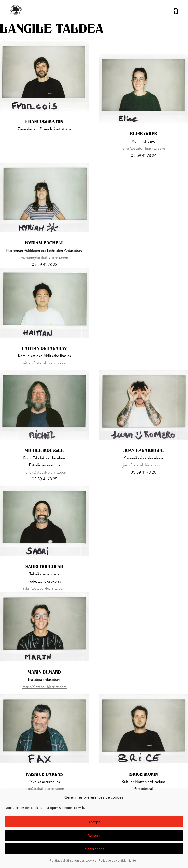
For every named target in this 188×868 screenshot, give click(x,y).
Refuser (94, 835)
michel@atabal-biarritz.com (44, 472)
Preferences (94, 849)
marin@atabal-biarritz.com (44, 687)
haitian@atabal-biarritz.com (44, 363)
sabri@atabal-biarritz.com (44, 588)
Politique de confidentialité (117, 861)
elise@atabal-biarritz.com (144, 148)
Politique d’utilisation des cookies (73, 861)
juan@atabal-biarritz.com (144, 465)
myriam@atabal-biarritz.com (44, 257)
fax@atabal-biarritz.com (44, 788)
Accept (94, 822)
